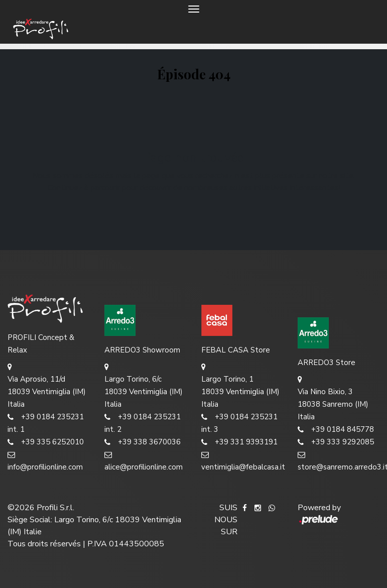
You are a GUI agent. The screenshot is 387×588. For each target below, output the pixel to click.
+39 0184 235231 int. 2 (143, 423)
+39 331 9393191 (239, 442)
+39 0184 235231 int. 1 (46, 423)
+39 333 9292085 (336, 442)
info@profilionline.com (45, 460)
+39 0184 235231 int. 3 (239, 423)
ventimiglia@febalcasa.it (242, 460)
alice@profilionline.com (144, 460)
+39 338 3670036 (143, 442)
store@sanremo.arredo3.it (339, 460)
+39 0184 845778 (336, 430)
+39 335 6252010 (46, 442)
